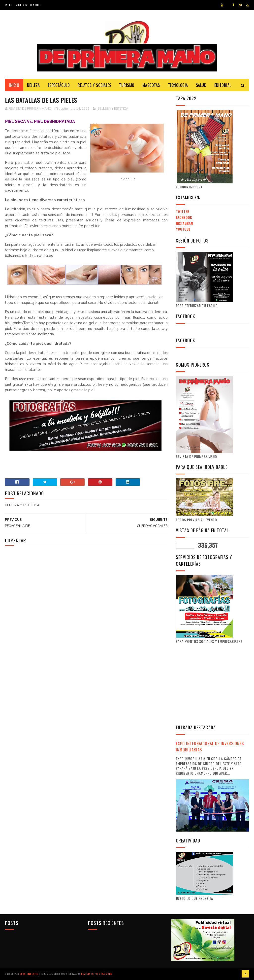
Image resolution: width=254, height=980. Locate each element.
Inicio (8, 5)
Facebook (184, 217)
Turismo (127, 85)
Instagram (185, 223)
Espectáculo (59, 85)
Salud (201, 85)
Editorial (223, 85)
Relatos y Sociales (94, 85)
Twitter (183, 211)
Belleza (33, 85)
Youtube (183, 229)
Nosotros (21, 5)
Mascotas (151, 85)
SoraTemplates (29, 974)
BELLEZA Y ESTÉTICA (113, 109)
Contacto (36, 5)
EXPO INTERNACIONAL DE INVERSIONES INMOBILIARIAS (210, 746)
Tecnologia (178, 85)
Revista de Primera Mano (97, 974)
